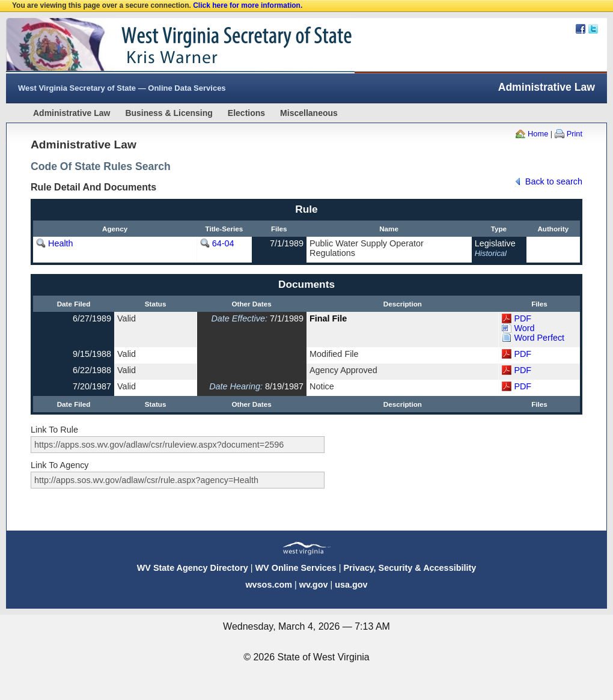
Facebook (581, 29)
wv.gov (314, 585)
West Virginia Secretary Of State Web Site (161, 46)
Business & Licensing (169, 113)
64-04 (223, 243)
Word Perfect (539, 338)
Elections (246, 113)
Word (524, 328)
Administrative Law (72, 113)
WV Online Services (296, 568)
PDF (523, 318)
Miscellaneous (309, 113)
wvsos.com (269, 585)
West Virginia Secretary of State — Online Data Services (122, 88)
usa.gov (351, 585)
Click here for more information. (248, 5)
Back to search (554, 181)
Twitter (593, 29)
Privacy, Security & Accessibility (410, 568)
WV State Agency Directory (193, 568)
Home (538, 134)
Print (575, 134)
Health (61, 243)
